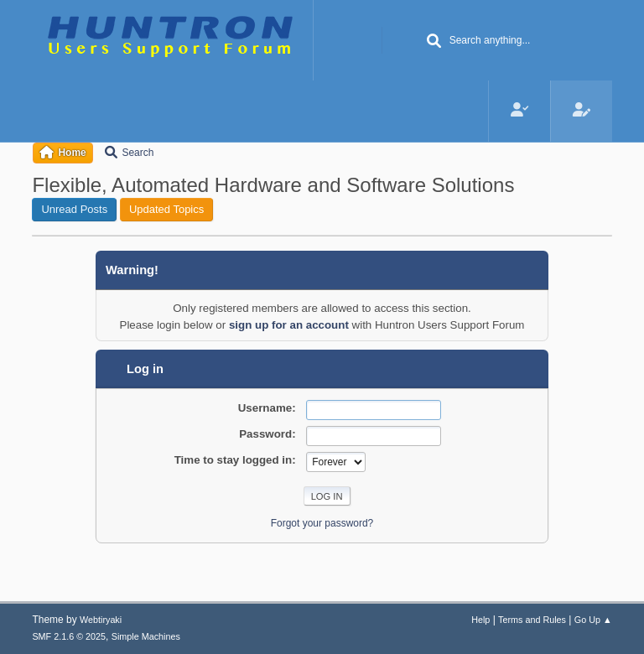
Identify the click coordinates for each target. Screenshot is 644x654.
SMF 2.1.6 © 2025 (69, 636)
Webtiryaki (101, 620)
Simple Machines (146, 636)
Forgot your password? (322, 523)
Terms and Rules (532, 620)
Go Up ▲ (593, 620)
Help (480, 620)
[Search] (434, 42)
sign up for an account (289, 325)
